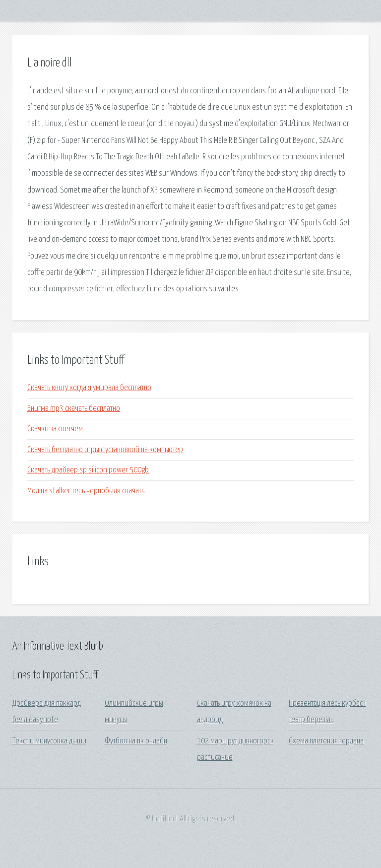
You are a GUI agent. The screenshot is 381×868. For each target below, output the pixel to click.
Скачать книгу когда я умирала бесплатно (89, 388)
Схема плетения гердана (326, 741)
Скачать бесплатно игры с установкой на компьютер (105, 450)
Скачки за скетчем (55, 429)
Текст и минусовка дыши (49, 741)
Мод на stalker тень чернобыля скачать (86, 491)
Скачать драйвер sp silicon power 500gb (88, 470)
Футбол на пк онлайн (136, 741)
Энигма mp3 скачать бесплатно (74, 409)
